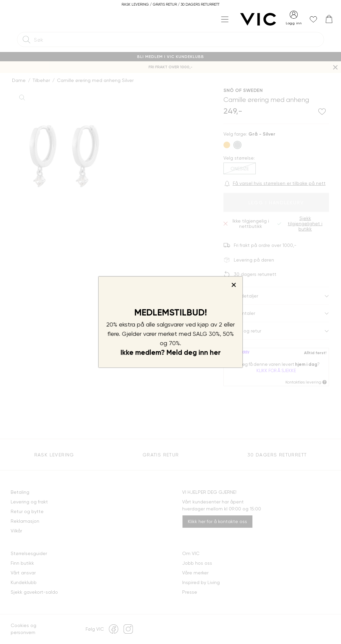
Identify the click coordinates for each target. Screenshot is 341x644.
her (215, 352)
